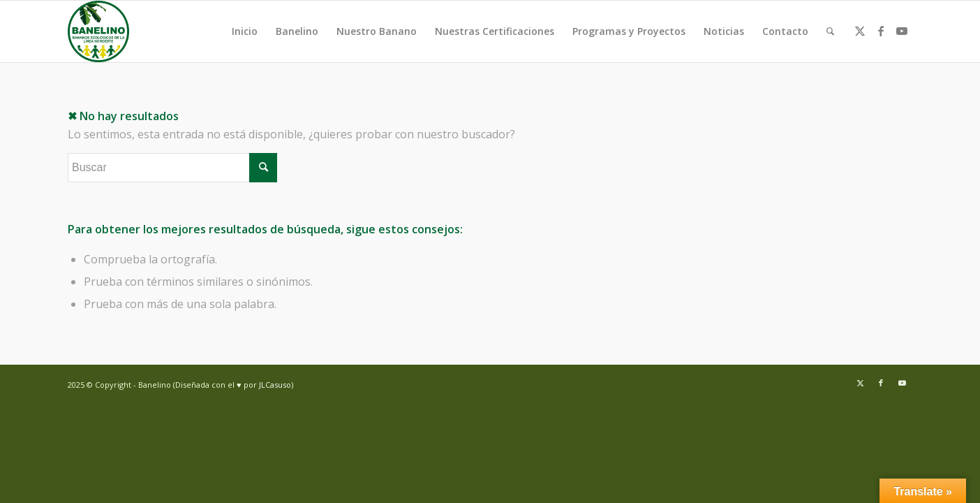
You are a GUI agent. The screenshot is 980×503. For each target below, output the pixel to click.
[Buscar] (830, 31)
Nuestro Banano (377, 31)
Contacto (785, 31)
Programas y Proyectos (629, 31)
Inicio (245, 31)
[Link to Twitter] (860, 31)
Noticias (724, 31)
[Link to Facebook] (881, 31)
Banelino (297, 31)
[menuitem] (830, 31)
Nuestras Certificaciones (495, 31)
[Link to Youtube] (902, 31)
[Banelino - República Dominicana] (98, 31)
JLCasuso (275, 385)
